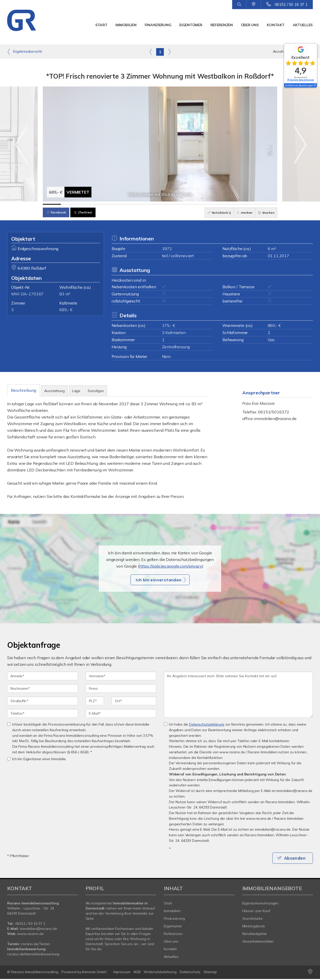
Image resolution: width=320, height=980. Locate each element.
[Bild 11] (232, 204)
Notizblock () (213, 213)
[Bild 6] (142, 204)
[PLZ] (95, 701)
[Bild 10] (214, 204)
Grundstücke (253, 919)
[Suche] (239, 5)
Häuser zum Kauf (256, 912)
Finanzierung (158, 25)
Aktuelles (303, 25)
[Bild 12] (250, 204)
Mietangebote (254, 927)
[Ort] (134, 701)
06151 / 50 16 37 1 (291, 4)
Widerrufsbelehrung (160, 973)
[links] (151, 52)
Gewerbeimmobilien (258, 942)
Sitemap (210, 973)
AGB (137, 973)
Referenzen (222, 25)
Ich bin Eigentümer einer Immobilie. (37, 759)
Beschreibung (24, 390)
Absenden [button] (296, 858)
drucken (265, 213)
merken (241, 213)
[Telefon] (43, 713)
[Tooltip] (315, 85)
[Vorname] (121, 676)
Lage (76, 391)
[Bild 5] (124, 204)
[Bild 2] (70, 204)
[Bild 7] (160, 204)
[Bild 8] (178, 204)
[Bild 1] (52, 204)
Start (101, 25)
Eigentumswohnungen (261, 904)
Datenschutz (190, 973)
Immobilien (126, 25)
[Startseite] (29, 20)
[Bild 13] (268, 204)
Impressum (122, 973)
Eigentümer (191, 25)
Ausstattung (54, 391)
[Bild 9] (196, 204)
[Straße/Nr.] (43, 701)
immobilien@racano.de (38, 930)
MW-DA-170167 (27, 294)
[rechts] (169, 52)
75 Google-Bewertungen (301, 80)
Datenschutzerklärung (207, 724)
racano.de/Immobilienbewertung (33, 955)
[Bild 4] (106, 204)
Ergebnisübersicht (24, 52)
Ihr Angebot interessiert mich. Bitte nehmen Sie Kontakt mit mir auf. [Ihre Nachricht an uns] (238, 695)
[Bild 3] (88, 204)
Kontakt (276, 25)
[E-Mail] (121, 713)
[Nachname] (43, 688)
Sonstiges (96, 391)
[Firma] (121, 688)
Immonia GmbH (94, 973)
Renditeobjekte (255, 935)
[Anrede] (43, 676)
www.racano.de (30, 935)
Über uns (250, 25)
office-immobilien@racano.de (269, 419)
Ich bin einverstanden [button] (159, 580)
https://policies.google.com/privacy (171, 566)
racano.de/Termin (36, 945)
